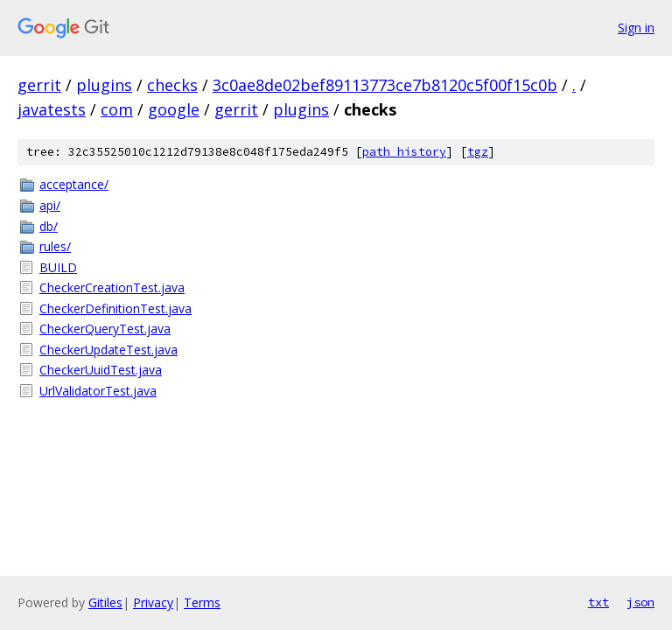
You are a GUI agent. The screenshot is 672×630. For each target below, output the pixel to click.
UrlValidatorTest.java (98, 391)
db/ (49, 226)
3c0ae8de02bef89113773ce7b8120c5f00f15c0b (385, 85)
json (640, 602)
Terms (202, 602)
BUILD (58, 267)
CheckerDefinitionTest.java (115, 308)
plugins (104, 85)
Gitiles (105, 602)
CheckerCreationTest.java (112, 287)
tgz (478, 152)
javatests (52, 109)
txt (598, 602)
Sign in (636, 28)
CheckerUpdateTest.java (108, 350)
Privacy (153, 602)
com (117, 109)
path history (404, 152)
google (174, 109)
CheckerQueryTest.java (105, 329)
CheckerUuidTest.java (101, 370)
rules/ (55, 246)
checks (172, 85)
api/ (50, 205)
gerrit (39, 85)
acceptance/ (74, 184)
